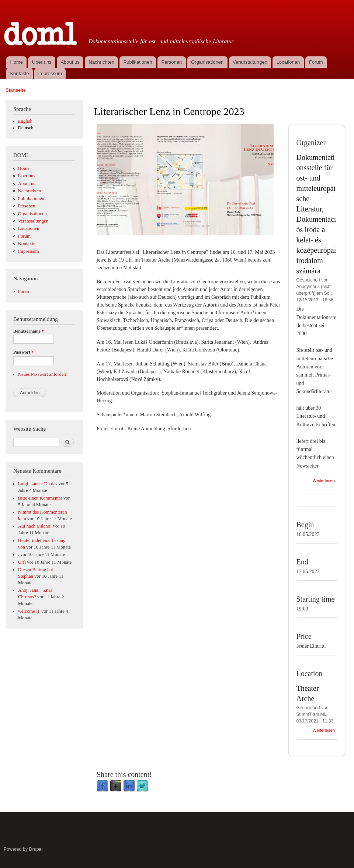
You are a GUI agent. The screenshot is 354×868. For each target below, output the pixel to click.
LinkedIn (129, 786)
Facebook (103, 786)
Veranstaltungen (250, 62)
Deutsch (26, 128)
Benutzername (29, 331)
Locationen (288, 62)
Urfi (22, 562)
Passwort (23, 352)
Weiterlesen (324, 480)
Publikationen (138, 62)
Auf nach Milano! (35, 526)
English (25, 121)
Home (16, 62)
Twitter (142, 786)
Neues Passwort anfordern (43, 374)
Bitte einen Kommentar (40, 498)
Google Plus (116, 786)
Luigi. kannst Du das (38, 484)
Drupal (36, 849)
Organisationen (207, 62)
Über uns (42, 62)
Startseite (16, 90)
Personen (172, 62)
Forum (316, 62)
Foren (24, 291)
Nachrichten (102, 62)
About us (70, 62)
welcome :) (29, 611)
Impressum (50, 73)
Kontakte (19, 73)
